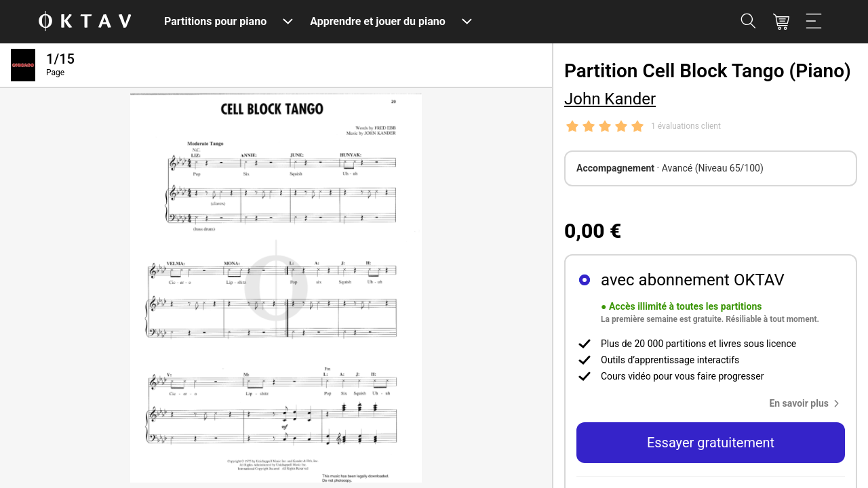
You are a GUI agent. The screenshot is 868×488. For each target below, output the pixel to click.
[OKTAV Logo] (85, 22)
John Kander (610, 99)
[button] (807, 403)
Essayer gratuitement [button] (711, 443)
